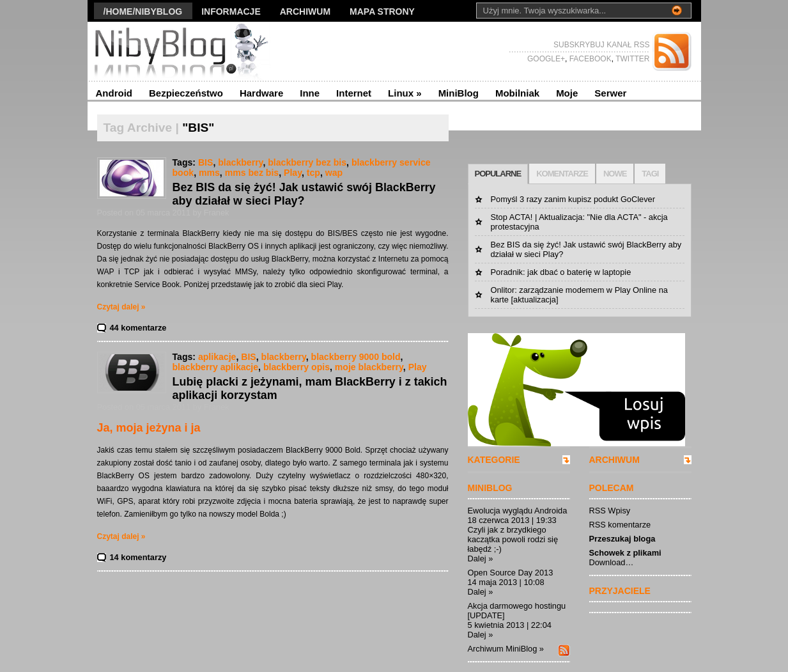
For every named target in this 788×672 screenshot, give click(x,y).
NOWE (615, 174)
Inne (310, 93)
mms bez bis (252, 173)
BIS (205, 162)
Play (293, 173)
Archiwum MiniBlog (503, 649)
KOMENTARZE (562, 174)
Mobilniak (517, 93)
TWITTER (631, 59)
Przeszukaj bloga (622, 539)
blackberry (240, 162)
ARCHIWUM (614, 460)
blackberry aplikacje (216, 367)
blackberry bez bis (307, 162)
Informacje (231, 12)
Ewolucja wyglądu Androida (518, 511)
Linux (405, 93)
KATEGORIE (494, 460)
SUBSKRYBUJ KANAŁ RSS (602, 45)
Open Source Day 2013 (511, 573)
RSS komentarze (620, 525)
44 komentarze (138, 328)
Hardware (261, 93)
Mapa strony (382, 12)
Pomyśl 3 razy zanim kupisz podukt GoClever (573, 199)
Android (114, 93)
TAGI (650, 174)
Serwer (610, 93)
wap (334, 173)
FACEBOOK (589, 59)
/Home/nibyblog (143, 12)
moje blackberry (369, 367)
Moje (567, 93)
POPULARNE (498, 174)
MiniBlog (459, 93)
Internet (354, 93)
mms (209, 173)
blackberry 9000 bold (356, 357)
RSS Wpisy (610, 511)
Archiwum (305, 12)
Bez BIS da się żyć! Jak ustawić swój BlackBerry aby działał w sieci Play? (304, 194)
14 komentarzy (138, 557)
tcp (313, 173)
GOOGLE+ (546, 59)
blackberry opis (297, 367)
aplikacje (217, 357)
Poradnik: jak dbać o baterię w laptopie (561, 272)
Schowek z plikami (625, 553)
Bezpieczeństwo (186, 93)
